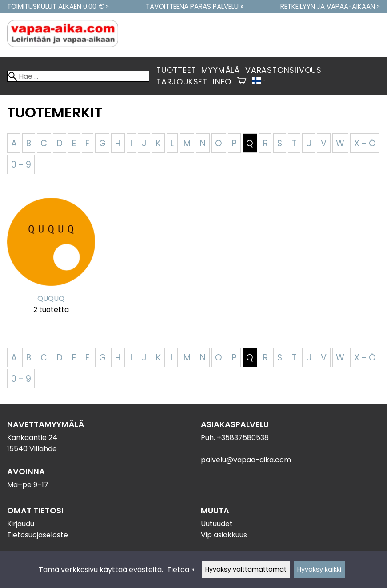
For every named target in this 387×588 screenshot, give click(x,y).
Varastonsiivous (283, 70)
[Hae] (78, 76)
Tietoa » (181, 570)
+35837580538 (243, 438)
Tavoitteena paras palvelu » (195, 6)
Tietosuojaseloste (38, 535)
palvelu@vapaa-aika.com (246, 460)
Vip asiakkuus (224, 535)
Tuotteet (176, 70)
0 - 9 (21, 165)
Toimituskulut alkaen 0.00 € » (58, 6)
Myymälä (221, 70)
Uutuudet (217, 524)
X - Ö (365, 143)
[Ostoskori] (241, 82)
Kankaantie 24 (32, 438)
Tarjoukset (182, 82)
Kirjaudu (21, 524)
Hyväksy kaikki (319, 569)
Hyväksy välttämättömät (246, 569)
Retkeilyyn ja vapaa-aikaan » (330, 6)
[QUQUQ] (51, 261)
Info (222, 82)
